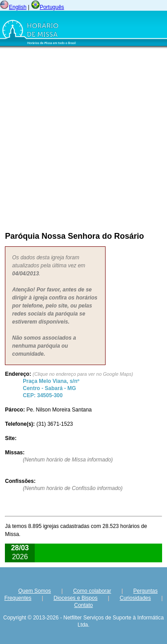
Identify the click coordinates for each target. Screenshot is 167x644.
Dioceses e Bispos (75, 598)
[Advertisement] (83, 138)
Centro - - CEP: (51, 388)
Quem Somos (35, 591)
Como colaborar (92, 591)
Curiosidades (135, 598)
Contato (83, 605)
